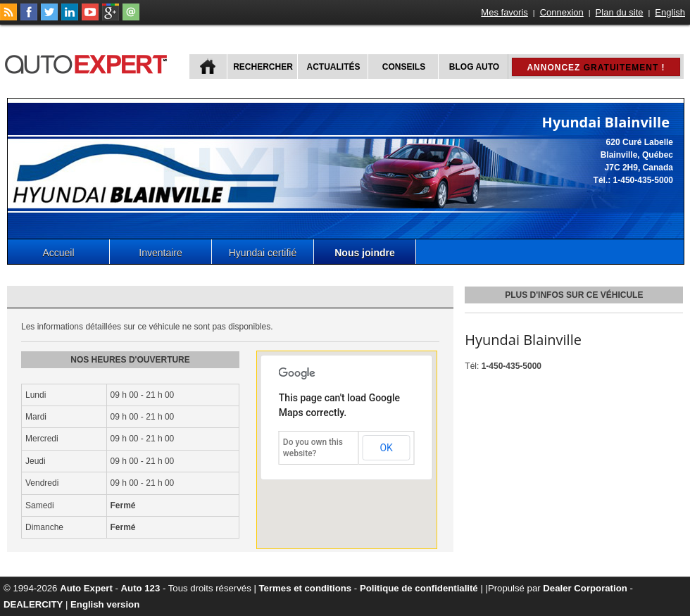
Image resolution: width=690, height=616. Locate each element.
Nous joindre (365, 253)
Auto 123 (141, 588)
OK (386, 448)
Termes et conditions (306, 588)
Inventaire (160, 253)
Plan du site (620, 12)
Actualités (334, 67)
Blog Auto (474, 67)
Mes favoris (504, 12)
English (670, 12)
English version (105, 604)
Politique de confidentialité (419, 588)
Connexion (562, 12)
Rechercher (263, 67)
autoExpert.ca (89, 62)
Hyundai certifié (263, 253)
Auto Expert (86, 588)
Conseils (404, 67)
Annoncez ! (596, 68)
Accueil (58, 253)
